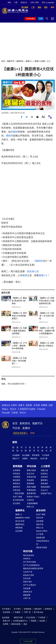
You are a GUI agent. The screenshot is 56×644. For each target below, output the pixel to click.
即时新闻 (36, 455)
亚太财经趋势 (18, 500)
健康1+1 (29, 61)
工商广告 (27, 598)
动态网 (42, 621)
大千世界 (40, 534)
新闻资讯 (25, 423)
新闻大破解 (31, 487)
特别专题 (28, 551)
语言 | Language (48, 2)
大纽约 (14, 405)
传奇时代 (27, 559)
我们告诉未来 (29, 555)
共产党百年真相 (29, 562)
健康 (25, 275)
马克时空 (30, 500)
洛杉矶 (29, 405)
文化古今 (44, 490)
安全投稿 (6, 612)
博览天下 (16, 459)
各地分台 (24, 2)
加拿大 (21, 405)
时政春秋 (30, 480)
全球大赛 (44, 459)
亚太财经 (17, 503)
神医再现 (19, 528)
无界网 (5, 624)
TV (41, 19)
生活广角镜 (41, 514)
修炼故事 (27, 595)
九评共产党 (28, 572)
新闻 (15, 442)
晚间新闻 (17, 480)
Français (41, 409)
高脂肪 (14, 132)
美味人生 (40, 528)
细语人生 (30, 507)
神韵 (9, 2)
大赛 (16, 2)
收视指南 (28, 609)
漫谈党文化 (28, 592)
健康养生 (20, 61)
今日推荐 (46, 455)
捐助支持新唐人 (20, 433)
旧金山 (5, 409)
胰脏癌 (9, 136)
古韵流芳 (44, 477)
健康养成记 (20, 524)
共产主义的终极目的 (31, 565)
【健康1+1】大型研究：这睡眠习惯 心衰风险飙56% (47, 331)
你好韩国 (40, 521)
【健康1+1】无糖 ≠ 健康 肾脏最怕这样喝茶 (19, 331)
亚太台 (13, 409)
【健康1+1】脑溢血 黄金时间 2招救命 (19, 301)
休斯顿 (44, 405)
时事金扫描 (31, 477)
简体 (37, 2)
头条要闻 (16, 455)
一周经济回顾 (18, 493)
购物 (32, 433)
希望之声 (6, 621)
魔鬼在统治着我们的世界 (33, 568)
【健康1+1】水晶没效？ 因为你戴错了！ (19, 361)
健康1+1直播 (40, 61)
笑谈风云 (44, 474)
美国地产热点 (46, 493)
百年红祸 (27, 578)
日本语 (15, 413)
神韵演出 (34, 459)
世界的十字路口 (33, 497)
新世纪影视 (16, 624)
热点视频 (26, 455)
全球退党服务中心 (20, 621)
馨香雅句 (44, 480)
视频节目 (11, 61)
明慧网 (34, 621)
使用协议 (48, 609)
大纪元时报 (30, 618)
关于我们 (17, 609)
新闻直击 (17, 483)
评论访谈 (31, 466)
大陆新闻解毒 (32, 503)
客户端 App (39, 612)
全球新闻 (17, 470)
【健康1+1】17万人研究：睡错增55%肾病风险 (19, 346)
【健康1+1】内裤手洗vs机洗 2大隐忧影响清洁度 (47, 301)
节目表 (16, 428)
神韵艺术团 (18, 618)
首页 (3, 61)
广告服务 (17, 612)
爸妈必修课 (45, 487)
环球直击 (17, 474)
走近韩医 (19, 531)
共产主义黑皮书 (29, 585)
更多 (25, 624)
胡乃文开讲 (20, 521)
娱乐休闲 (41, 510)
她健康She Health (23, 518)
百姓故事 (27, 588)
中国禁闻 (17, 477)
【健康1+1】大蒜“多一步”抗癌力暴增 (46, 316)
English (32, 409)
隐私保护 (38, 609)
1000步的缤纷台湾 (43, 543)
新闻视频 (18, 466)
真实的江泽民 (29, 575)
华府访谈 (17, 490)
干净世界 (42, 618)
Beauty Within (42, 531)
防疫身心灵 (33, 271)
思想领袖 (30, 483)
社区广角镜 (17, 497)
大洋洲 (37, 405)
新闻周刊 (17, 487)
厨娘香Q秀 (40, 538)
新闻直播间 (31, 19)
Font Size (43, 117)
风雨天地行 (28, 582)
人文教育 (45, 466)
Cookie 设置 (28, 641)
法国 (51, 405)
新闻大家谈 (31, 470)
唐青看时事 (31, 493)
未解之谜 (44, 470)
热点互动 (30, 474)
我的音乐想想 (42, 547)
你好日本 (40, 518)
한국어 (23, 413)
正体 (32, 2)
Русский (6, 413)
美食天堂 (40, 524)
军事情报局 (31, 490)
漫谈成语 (44, 483)
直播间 (26, 428)
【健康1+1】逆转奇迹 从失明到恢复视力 (19, 316)
